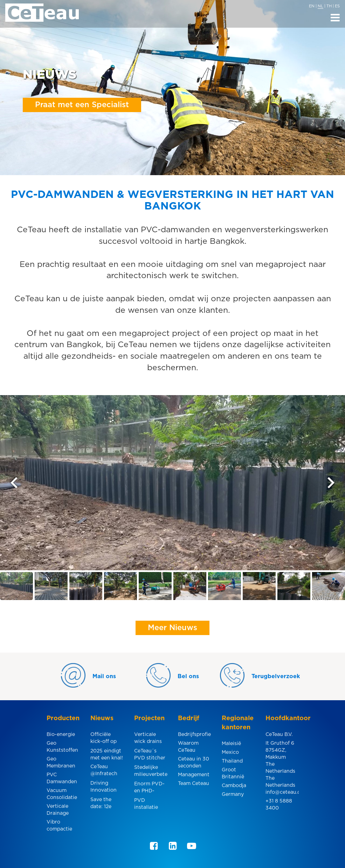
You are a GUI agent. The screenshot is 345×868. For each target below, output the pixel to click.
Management (194, 775)
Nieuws (102, 718)
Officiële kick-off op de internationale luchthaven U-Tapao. (107, 739)
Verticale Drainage (58, 810)
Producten (63, 718)
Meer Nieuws (172, 628)
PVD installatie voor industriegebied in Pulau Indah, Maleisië (151, 805)
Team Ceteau (194, 784)
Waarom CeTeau (188, 747)
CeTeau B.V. (279, 735)
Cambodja (234, 786)
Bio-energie (61, 735)
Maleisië (231, 744)
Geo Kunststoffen (62, 747)
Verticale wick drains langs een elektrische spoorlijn (148, 739)
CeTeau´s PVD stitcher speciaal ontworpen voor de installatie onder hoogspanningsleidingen (151, 755)
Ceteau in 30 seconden (194, 763)
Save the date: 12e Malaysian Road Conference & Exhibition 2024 (107, 804)
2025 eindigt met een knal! (107, 755)
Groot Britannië (233, 773)
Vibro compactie (59, 826)
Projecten (149, 718)
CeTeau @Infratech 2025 (104, 771)
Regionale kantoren (238, 723)
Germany (233, 794)
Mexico (230, 752)
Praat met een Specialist (82, 105)
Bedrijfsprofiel (195, 735)
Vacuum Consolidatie (62, 794)
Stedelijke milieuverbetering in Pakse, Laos (151, 772)
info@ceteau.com (282, 792)
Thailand (232, 761)
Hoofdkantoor (282, 718)
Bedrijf (189, 718)
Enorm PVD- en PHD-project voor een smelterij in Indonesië (150, 788)
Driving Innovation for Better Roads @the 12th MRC (105, 788)
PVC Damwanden (62, 778)
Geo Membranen (61, 763)
